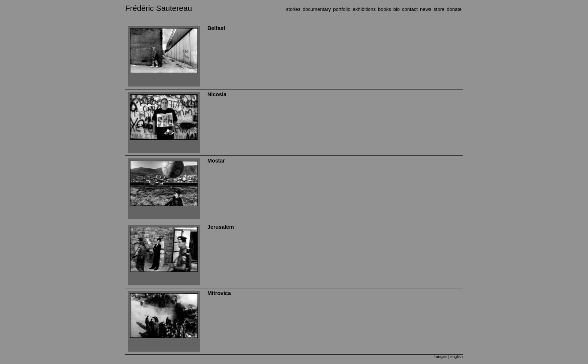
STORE (439, 9)
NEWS (426, 9)
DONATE (454, 9)
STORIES (293, 9)
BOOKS (385, 9)
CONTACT (410, 9)
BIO (397, 9)
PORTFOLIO (342, 9)
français (440, 357)
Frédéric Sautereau (159, 8)
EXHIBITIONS (364, 9)
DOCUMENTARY (317, 9)
